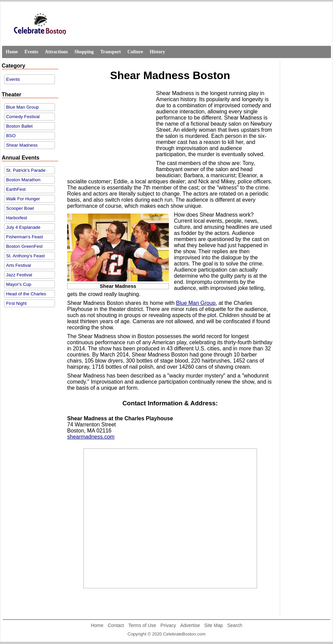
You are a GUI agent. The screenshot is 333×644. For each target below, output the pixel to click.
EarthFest (16, 189)
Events (31, 52)
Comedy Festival (23, 117)
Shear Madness (22, 145)
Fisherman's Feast (25, 237)
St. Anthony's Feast (25, 256)
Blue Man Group (23, 107)
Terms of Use (142, 625)
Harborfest (17, 218)
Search (235, 625)
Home (12, 52)
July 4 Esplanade (23, 227)
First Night (16, 303)
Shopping (84, 52)
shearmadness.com (91, 437)
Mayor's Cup (19, 284)
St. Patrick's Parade (26, 170)
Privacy (168, 625)
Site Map (213, 625)
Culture (135, 52)
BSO (11, 136)
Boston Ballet (19, 126)
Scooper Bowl (20, 208)
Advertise (190, 625)
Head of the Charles (26, 294)
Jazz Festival (19, 275)
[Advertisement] (110, 133)
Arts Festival (18, 265)
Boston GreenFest (24, 246)
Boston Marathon (23, 180)
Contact (116, 625)
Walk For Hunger (23, 199)
